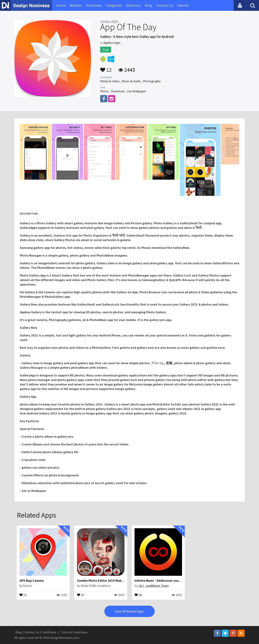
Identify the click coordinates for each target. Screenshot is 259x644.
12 (106, 68)
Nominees (94, 5)
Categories (114, 5)
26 (138, 595)
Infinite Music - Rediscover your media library (167, 581)
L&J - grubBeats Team (154, 586)
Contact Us (165, 5)
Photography (152, 81)
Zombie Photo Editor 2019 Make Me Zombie (108, 581)
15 (23, 595)
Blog (148, 5)
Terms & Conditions (74, 632)
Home (61, 5)
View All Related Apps (129, 611)
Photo (104, 91)
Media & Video (110, 81)
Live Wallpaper (136, 91)
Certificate (49, 632)
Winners (76, 5)
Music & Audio (131, 81)
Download (118, 91)
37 (81, 595)
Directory (133, 5)
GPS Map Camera (32, 581)
